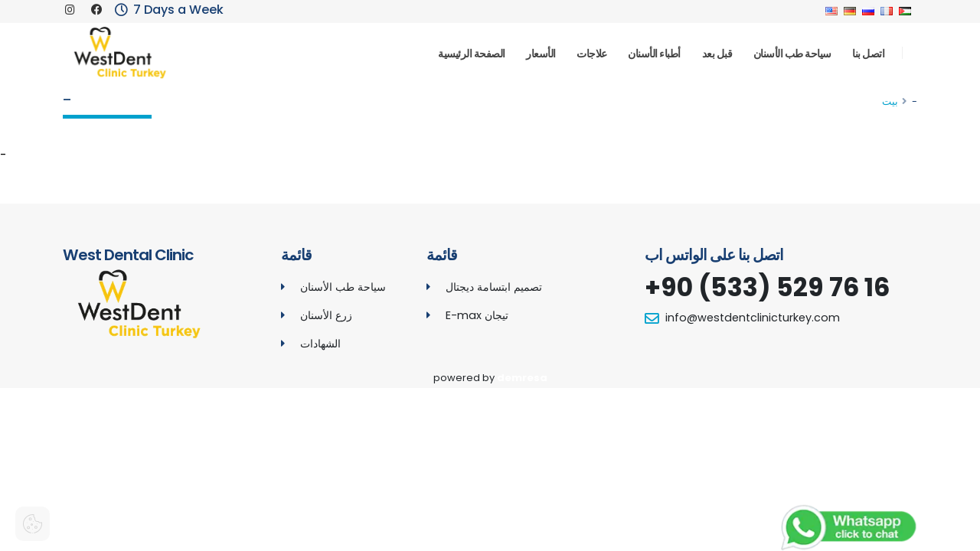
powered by (490, 378)
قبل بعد (717, 54)
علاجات (592, 54)
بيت (890, 101)
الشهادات (320, 344)
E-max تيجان (477, 315)
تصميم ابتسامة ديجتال (494, 287)
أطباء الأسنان (654, 54)
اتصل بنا (868, 54)
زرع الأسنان (326, 315)
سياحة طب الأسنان (792, 54)
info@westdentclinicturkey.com (753, 318)
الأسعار (541, 54)
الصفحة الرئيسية (472, 54)
